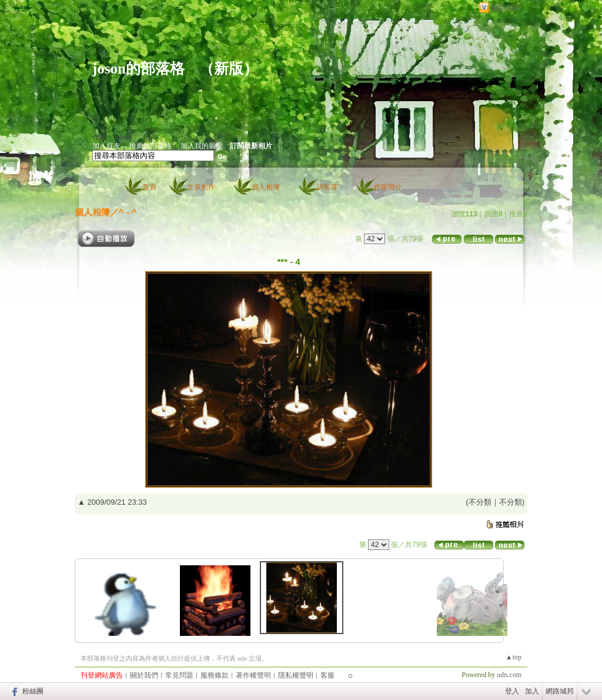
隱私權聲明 (296, 675)
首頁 (149, 187)
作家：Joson (111, 137)
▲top (514, 657)
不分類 (480, 502)
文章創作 (201, 187)
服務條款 (215, 675)
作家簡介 (388, 187)
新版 (229, 69)
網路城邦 (506, 8)
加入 (532, 691)
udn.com (509, 675)
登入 (512, 691)
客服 (327, 675)
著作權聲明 (253, 675)
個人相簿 (266, 187)
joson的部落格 (138, 69)
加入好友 (106, 146)
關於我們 (144, 675)
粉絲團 (33, 691)
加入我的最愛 (202, 146)
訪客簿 (327, 187)
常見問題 (179, 675)
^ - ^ (128, 212)
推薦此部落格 (150, 146)
